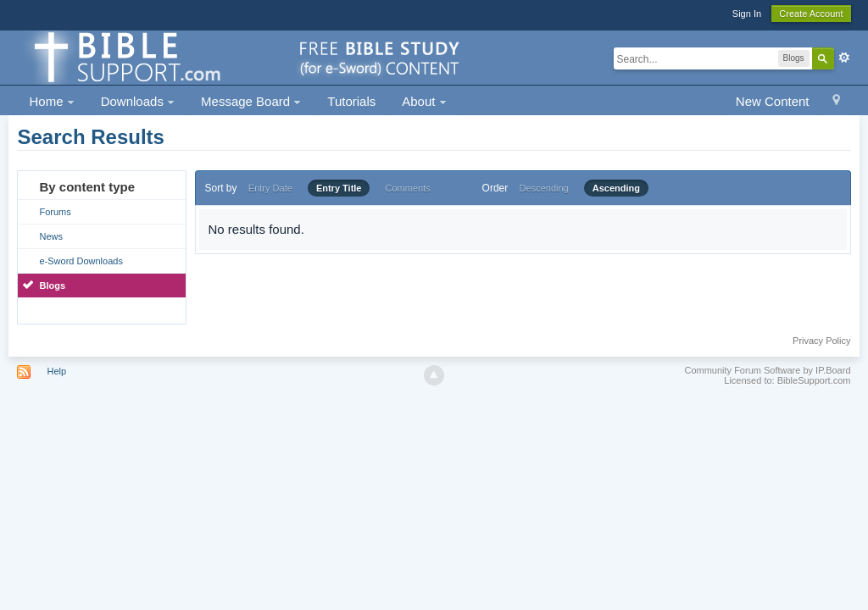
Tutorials (351, 101)
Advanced (844, 58)
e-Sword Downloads (81, 261)
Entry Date (270, 188)
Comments (408, 188)
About (424, 101)
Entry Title (339, 188)
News (51, 236)
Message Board (251, 101)
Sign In (747, 14)
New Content (773, 101)
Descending (544, 188)
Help (57, 371)
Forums (55, 212)
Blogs (52, 286)
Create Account (811, 14)
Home (51, 101)
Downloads (138, 101)
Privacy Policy (821, 341)
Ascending (616, 188)
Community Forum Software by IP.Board (767, 370)
